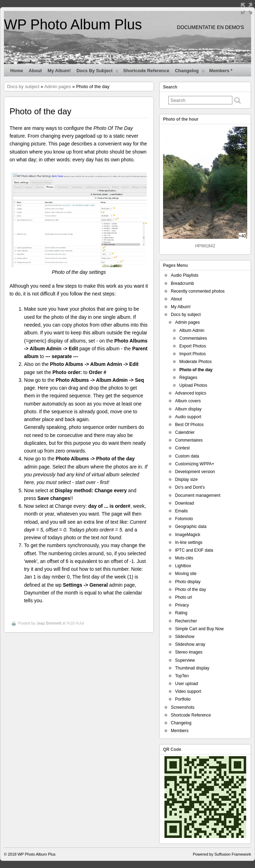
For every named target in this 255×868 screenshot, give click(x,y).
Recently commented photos (198, 291)
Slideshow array (190, 644)
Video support (188, 691)
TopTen (182, 676)
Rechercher (186, 621)
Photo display (188, 582)
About (35, 71)
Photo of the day (196, 370)
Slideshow (185, 637)
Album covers (188, 401)
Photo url (184, 597)
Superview (185, 660)
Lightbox (183, 566)
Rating (181, 613)
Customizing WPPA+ (195, 464)
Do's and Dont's (190, 487)
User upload (187, 684)
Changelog (190, 72)
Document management (198, 495)
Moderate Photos (195, 362)
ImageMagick (188, 535)
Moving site (186, 574)
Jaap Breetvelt (49, 623)
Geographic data (191, 527)
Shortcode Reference (146, 71)
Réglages (188, 378)
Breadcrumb (182, 283)
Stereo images (189, 652)
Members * (221, 71)
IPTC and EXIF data (194, 550)
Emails (181, 511)
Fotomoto (184, 519)
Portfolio (183, 699)
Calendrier (185, 432)
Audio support (188, 417)
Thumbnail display (192, 668)
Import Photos (193, 354)
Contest (182, 448)
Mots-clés (184, 558)
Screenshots (183, 707)
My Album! (59, 71)
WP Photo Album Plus (73, 24)
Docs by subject (97, 72)
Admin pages (58, 87)
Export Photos (193, 346)
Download (184, 503)
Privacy (182, 605)
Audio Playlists (185, 275)
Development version (195, 472)
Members (180, 731)
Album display (188, 409)
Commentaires (193, 338)
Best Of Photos (189, 425)
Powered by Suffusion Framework (222, 854)
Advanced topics (191, 393)
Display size (186, 479)
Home (17, 71)
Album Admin (192, 330)
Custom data (187, 456)
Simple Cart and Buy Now (199, 629)
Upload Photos (193, 385)
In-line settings (189, 542)
